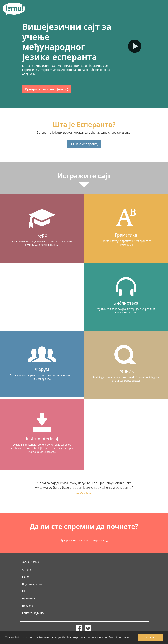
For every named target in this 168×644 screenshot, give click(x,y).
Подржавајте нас (32, 584)
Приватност (29, 598)
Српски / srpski (32, 562)
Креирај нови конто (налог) (47, 89)
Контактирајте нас (33, 613)
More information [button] (120, 637)
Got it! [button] (150, 638)
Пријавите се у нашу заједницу (84, 540)
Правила (28, 606)
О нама (27, 570)
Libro (25, 591)
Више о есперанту (84, 144)
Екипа (26, 577)
